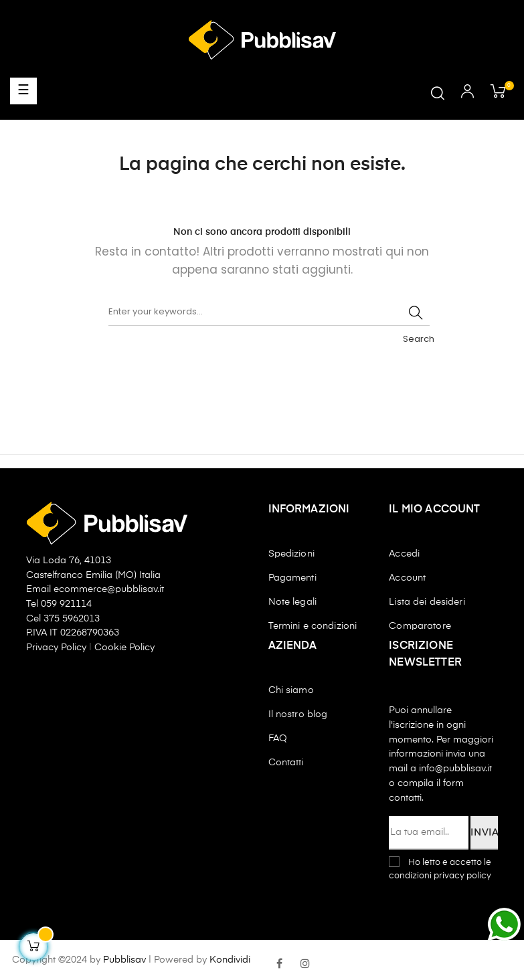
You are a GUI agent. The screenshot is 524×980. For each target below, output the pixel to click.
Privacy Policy (58, 648)
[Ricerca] (269, 312)
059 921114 (66, 604)
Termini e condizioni (313, 626)
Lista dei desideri (427, 602)
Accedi (404, 554)
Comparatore (420, 626)
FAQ (278, 739)
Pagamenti (292, 578)
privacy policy (462, 876)
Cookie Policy (124, 648)
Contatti (286, 763)
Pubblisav (124, 960)
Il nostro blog (298, 714)
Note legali (293, 602)
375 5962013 (72, 619)
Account (407, 578)
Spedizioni (291, 554)
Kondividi (230, 960)
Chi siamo (291, 690)
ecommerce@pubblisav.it (109, 589)
